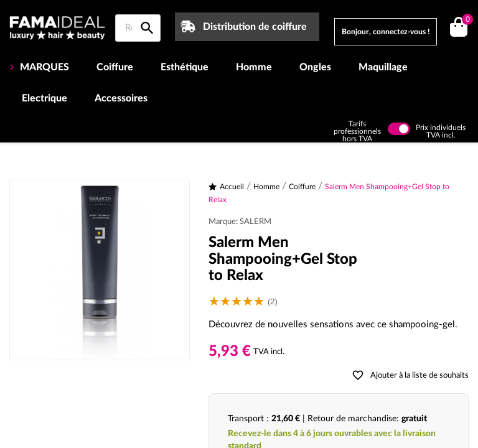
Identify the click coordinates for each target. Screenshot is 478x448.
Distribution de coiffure (255, 27)
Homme (254, 67)
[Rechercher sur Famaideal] (138, 28)
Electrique (45, 98)
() (465, 21)
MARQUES (43, 67)
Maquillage (383, 67)
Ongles (315, 67)
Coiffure (115, 67)
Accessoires (121, 98)
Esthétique (185, 67)
